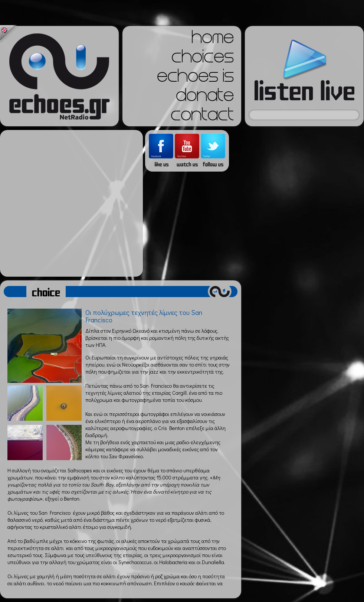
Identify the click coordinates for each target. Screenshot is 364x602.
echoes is (195, 78)
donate (205, 97)
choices (203, 59)
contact (202, 117)
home (213, 39)
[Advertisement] (70, 203)
